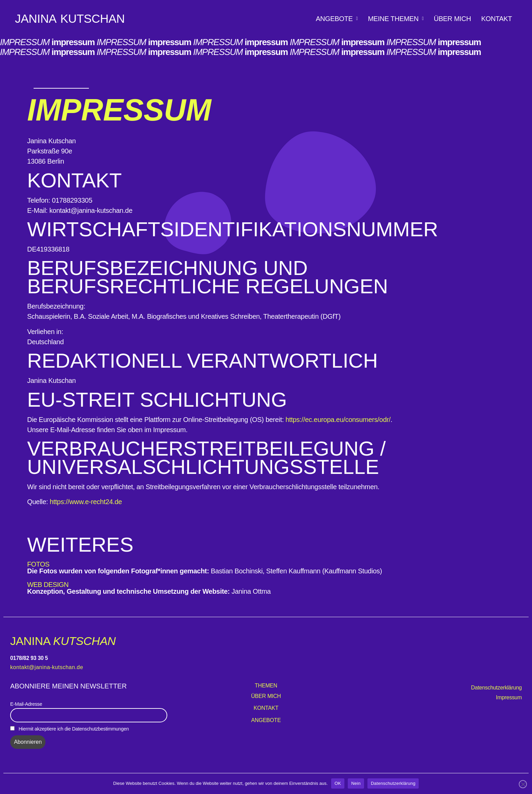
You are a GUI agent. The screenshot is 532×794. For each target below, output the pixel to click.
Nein (356, 783)
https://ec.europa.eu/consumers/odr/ (338, 420)
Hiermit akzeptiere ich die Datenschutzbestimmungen (70, 729)
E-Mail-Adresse (26, 704)
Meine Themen (396, 19)
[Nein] (523, 784)
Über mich (453, 19)
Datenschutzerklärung (496, 688)
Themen (266, 686)
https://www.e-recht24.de (86, 502)
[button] (337, 19)
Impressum (509, 697)
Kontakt (497, 19)
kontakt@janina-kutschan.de (47, 667)
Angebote (337, 19)
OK (338, 783)
